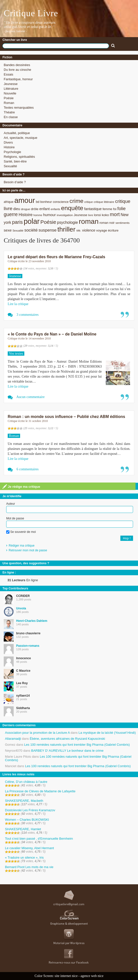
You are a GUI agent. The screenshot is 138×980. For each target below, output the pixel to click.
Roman (9, 103)
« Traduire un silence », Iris (24, 857)
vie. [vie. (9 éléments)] (79, 230)
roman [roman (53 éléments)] (89, 221)
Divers (8, 142)
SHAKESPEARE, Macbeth (24, 801)
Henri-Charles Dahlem (32, 621)
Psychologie (12, 152)
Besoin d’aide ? (15, 182)
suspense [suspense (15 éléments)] (48, 230)
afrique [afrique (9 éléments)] (9, 202)
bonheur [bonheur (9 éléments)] (46, 202)
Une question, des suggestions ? (26, 563)
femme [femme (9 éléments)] (107, 209)
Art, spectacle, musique (20, 138)
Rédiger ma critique (22, 546)
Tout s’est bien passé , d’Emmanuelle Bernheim (39, 839)
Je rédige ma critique (21, 487)
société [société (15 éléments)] (31, 230)
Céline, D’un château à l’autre (26, 782)
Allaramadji (13, 739)
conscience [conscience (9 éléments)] (61, 202)
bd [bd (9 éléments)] (37, 202)
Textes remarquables (19, 108)
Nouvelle (10, 93)
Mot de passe (15, 518)
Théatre (9, 112)
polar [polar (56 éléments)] (32, 221)
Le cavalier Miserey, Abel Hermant (29, 848)
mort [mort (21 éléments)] (115, 214)
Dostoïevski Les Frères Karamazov (30, 810)
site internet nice (66, 976)
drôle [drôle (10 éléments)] (35, 209)
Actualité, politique (17, 133)
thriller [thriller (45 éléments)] (66, 229)
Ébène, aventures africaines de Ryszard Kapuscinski (68, 739)
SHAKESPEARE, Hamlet (23, 829)
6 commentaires (28, 469)
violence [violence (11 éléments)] (89, 230)
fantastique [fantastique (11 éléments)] (93, 209)
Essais (8, 74)
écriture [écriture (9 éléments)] (113, 230)
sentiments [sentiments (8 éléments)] (122, 223)
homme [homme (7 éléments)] (38, 215)
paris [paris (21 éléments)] (17, 222)
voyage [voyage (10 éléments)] (102, 230)
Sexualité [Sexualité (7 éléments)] (18, 231)
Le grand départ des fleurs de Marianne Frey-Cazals (56, 257)
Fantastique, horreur (18, 79)
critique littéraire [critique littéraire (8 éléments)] (104, 202)
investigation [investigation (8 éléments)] (65, 215)
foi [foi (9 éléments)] (115, 209)
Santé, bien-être (15, 161)
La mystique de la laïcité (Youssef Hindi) (107, 733)
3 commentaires (28, 315)
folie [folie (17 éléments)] (121, 209)
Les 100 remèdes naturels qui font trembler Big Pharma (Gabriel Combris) (77, 745)
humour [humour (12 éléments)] (50, 215)
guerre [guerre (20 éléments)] (11, 214)
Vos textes (16, 354)
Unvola (21, 608)
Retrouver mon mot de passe (28, 550)
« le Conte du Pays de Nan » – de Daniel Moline (52, 334)
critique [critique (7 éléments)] (88, 202)
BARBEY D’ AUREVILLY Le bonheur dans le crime (67, 751)
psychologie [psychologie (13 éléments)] (68, 222)
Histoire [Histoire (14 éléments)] (26, 215)
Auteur (11, 504)
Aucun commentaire (31, 397)
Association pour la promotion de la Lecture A (37, 733)
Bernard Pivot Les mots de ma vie (29, 867)
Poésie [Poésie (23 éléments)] (48, 222)
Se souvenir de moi (21, 532)
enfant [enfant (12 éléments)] (44, 209)
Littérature (11, 89)
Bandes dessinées (17, 65)
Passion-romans (28, 646)
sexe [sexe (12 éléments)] (8, 230)
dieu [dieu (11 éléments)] (17, 209)
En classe (11, 117)
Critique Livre (31, 13)
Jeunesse (11, 84)
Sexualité (10, 166)
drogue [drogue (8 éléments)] (25, 209)
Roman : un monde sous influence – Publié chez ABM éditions (66, 417)
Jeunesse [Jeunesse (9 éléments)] (81, 215)
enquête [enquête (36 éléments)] (72, 208)
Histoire (9, 147)
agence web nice (92, 976)
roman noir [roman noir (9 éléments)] (107, 223)
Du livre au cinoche (17, 70)
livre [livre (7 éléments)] (91, 215)
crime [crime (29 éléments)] (76, 201)
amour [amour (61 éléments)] (25, 200)
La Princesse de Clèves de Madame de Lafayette (40, 791)
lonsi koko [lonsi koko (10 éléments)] (101, 215)
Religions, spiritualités (19, 157)
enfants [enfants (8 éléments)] (55, 209)
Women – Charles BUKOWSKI (27, 820)
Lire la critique (18, 304)
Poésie (9, 98)
